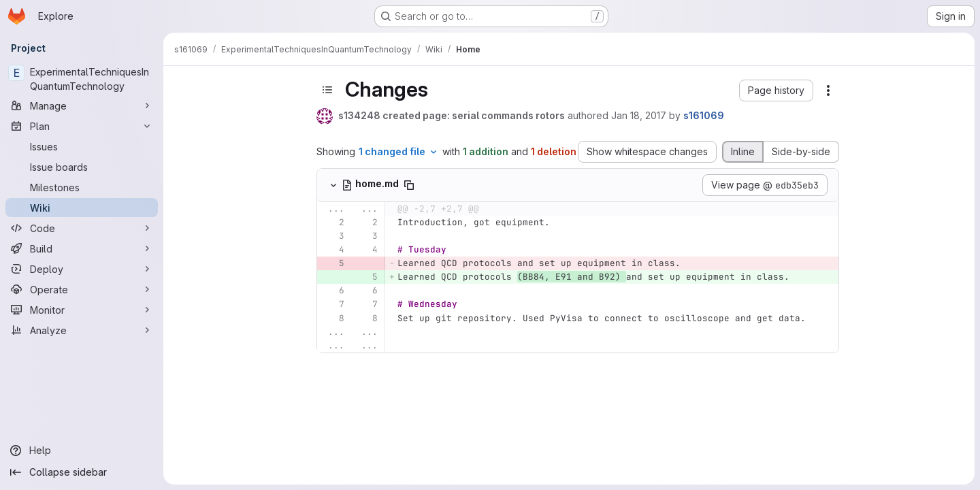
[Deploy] (82, 269)
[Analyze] (82, 330)
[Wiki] (82, 208)
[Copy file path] (409, 185)
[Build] (82, 248)
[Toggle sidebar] (327, 90)
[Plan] (82, 126)
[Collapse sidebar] (82, 472)
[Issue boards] (82, 167)
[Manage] (82, 105)
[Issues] (82, 146)
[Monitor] (82, 310)
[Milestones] (82, 187)
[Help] (82, 451)
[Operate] (82, 289)
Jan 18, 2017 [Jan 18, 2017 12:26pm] (639, 115)
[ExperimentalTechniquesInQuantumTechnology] (82, 79)
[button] (776, 91)
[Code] (82, 228)
